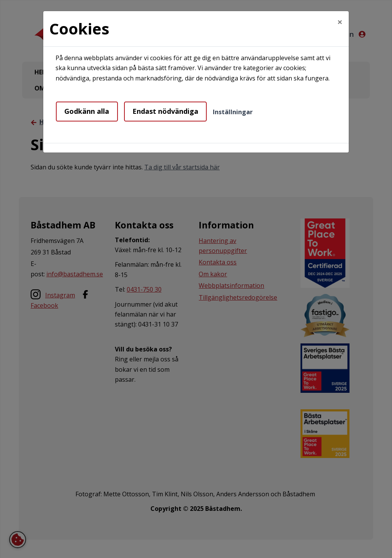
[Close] (340, 22)
